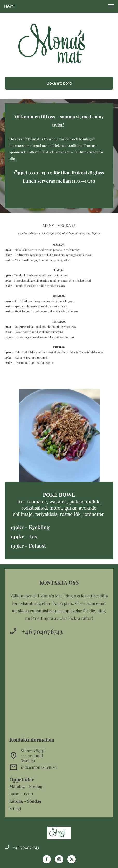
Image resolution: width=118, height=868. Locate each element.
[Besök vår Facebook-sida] (47, 859)
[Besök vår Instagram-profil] (59, 859)
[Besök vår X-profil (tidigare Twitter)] (72, 859)
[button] (111, 6)
